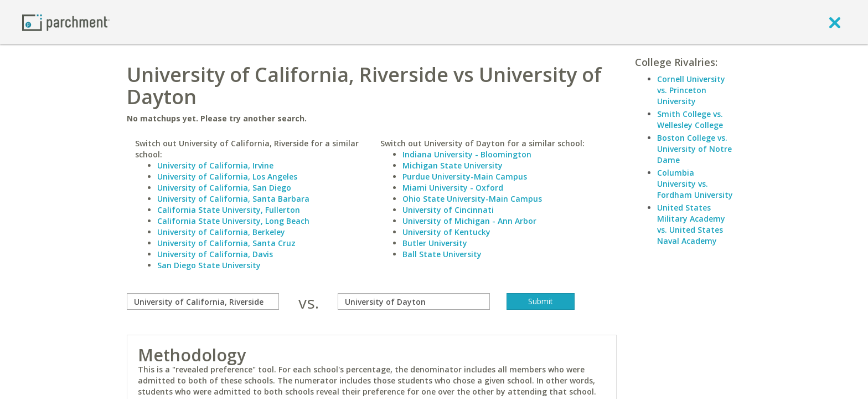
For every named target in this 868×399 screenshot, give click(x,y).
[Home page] (66, 22)
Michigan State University (453, 165)
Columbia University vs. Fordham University (695, 184)
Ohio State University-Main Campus (472, 199)
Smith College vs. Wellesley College (690, 119)
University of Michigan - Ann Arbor (469, 221)
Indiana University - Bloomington (467, 154)
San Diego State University (209, 265)
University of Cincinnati (448, 210)
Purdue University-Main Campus (465, 177)
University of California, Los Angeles (227, 177)
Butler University (435, 243)
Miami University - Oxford (453, 188)
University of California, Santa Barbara (233, 199)
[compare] (203, 301)
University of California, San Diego (224, 188)
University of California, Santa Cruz (226, 243)
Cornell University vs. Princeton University (691, 90)
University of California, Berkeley (221, 232)
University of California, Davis (215, 254)
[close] (835, 22)
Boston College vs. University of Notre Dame (694, 149)
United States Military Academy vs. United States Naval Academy (691, 224)
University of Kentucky (446, 232)
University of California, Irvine (215, 165)
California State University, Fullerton (229, 210)
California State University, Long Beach (233, 221)
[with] (414, 301)
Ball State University (442, 254)
